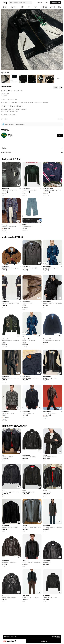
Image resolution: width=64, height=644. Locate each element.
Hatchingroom (26, 455)
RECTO (4, 455)
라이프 (23, 7)
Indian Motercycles (48, 188)
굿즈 (30, 7)
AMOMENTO (26, 526)
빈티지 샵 (52, 7)
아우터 (6, 119)
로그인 (46, 3)
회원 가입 (40, 3)
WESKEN (25, 225)
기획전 (59, 7)
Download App (56, 3)
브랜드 (36, 7)
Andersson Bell (6, 87)
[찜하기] (56, 87)
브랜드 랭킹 (44, 7)
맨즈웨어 (5, 7)
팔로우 (60, 135)
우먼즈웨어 (14, 7)
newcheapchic (5, 188)
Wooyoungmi (5, 225)
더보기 (58, 79)
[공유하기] (61, 87)
